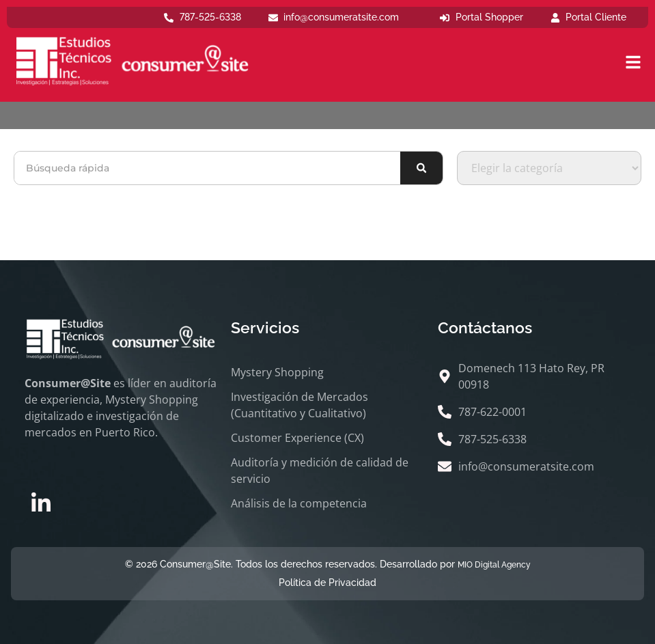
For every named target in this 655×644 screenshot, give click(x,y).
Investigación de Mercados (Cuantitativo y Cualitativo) (299, 405)
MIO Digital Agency (494, 565)
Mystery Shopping (277, 372)
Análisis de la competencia (299, 503)
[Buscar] (421, 168)
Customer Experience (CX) (297, 438)
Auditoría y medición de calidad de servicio (320, 471)
